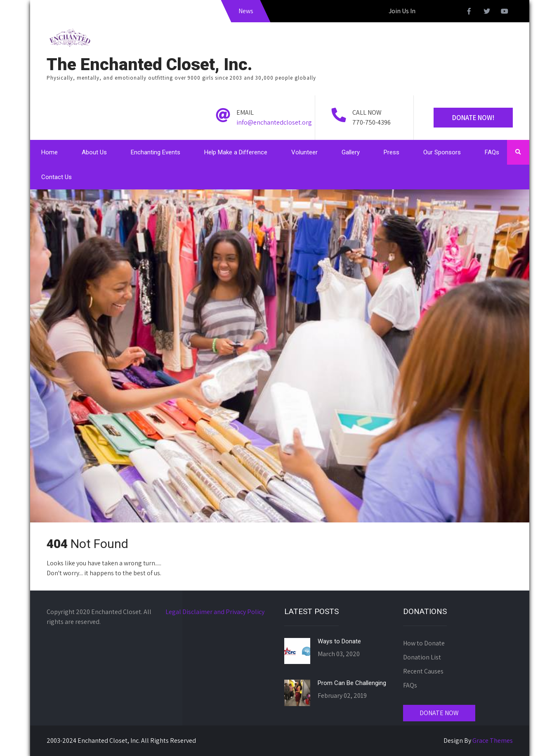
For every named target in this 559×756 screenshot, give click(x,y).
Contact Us (57, 177)
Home (50, 152)
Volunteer (304, 152)
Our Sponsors (442, 152)
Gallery (351, 152)
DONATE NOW (439, 713)
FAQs (492, 152)
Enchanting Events (156, 152)
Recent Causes (423, 671)
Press (392, 152)
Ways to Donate (339, 641)
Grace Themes (493, 741)
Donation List (422, 657)
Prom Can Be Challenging (352, 683)
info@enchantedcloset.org (274, 122)
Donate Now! (473, 118)
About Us (94, 152)
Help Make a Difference (236, 152)
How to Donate (424, 643)
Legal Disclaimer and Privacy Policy (215, 612)
